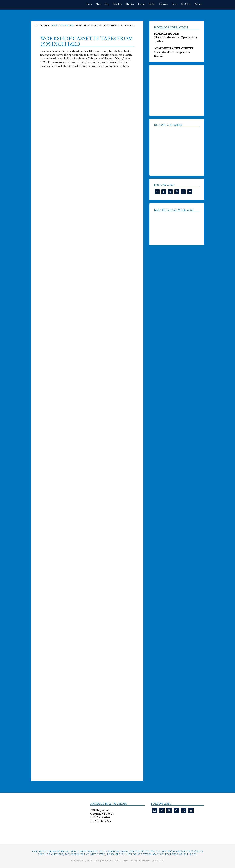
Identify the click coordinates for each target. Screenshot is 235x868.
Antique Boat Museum (54, 5)
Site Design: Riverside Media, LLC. (144, 861)
